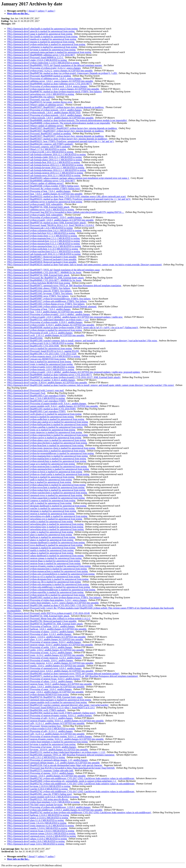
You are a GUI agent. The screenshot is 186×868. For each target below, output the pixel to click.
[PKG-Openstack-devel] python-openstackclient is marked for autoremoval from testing (48, 469)
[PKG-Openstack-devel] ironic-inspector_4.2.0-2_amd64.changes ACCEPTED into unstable (50, 663)
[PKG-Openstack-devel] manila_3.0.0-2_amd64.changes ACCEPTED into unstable (46, 666)
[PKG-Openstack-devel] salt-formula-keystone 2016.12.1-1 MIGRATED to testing (46, 168)
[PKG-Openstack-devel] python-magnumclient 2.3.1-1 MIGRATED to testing (44, 238)
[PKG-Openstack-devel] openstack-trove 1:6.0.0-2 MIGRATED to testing (42, 836)
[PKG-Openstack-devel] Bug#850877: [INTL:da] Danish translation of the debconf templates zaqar (54, 270)
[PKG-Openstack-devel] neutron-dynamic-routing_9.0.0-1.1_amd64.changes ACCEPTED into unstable (56, 721)
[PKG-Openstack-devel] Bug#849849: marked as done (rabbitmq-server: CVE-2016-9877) (50, 84)
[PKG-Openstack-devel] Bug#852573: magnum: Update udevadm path (40, 770)
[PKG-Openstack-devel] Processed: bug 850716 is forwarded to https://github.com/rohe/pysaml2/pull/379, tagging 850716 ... (66, 212)
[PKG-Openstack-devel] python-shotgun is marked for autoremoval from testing (45, 330)
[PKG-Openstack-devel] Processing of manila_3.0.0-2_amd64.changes (40, 660)
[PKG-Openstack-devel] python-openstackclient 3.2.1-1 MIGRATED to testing (44, 246)
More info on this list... (18, 13)
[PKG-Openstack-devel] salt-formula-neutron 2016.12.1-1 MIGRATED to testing (45, 173)
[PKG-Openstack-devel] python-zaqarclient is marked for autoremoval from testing (46, 498)
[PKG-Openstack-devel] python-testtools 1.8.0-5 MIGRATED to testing (41, 369)
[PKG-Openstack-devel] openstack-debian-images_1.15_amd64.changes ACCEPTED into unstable (54, 763)
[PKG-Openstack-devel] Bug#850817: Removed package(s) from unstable (42, 257)
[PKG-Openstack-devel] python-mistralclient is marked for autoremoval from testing (47, 461)
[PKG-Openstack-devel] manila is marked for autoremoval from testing (41, 550)
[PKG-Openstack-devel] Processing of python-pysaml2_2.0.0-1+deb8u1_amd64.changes (49, 314)
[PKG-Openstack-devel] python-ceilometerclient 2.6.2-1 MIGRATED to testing (44, 230)
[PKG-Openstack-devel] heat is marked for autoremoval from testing (39, 362)
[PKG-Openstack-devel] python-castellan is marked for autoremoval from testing (45, 427)
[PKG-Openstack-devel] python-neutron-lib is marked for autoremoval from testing (46, 595)
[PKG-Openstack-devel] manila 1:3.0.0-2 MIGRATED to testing (37, 828)
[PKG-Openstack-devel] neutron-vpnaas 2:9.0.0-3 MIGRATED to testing (41, 833)
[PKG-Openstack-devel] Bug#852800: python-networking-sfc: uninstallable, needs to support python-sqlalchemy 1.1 (62, 781)
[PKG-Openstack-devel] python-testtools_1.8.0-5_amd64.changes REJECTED (44, 113)
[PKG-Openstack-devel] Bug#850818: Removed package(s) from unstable (42, 262)
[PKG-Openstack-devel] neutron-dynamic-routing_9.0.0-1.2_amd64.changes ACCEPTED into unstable (56, 739)
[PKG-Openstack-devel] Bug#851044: (25, 338)
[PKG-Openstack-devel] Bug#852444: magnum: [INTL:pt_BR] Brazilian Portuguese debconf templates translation (61, 755)
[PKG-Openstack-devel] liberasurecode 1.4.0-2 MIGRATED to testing (40, 228)
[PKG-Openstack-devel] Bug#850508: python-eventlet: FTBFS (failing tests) (43, 186)
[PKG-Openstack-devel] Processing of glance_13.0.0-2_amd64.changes (41, 632)
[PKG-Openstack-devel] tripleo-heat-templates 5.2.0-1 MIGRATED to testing (44, 802)
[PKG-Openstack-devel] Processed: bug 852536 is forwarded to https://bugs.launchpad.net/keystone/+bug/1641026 (61, 768)
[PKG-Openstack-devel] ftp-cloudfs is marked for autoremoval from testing (43, 36)
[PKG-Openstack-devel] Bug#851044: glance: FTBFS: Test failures (39, 288)
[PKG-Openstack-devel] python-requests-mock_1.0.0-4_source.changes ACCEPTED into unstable (53, 89)
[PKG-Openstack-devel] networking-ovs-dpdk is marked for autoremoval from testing (47, 516)
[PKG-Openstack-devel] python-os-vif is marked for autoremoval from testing (44, 577)
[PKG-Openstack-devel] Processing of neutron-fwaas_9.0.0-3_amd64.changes (44, 679)
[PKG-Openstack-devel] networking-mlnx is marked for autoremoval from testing (45, 524)
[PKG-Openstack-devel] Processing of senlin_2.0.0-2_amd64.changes (40, 647)
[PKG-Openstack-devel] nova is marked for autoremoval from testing (40, 348)
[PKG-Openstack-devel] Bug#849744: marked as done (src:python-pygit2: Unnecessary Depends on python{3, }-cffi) (62, 73)
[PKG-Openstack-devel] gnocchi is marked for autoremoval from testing (41, 31)
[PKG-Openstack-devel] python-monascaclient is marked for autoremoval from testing (48, 571)
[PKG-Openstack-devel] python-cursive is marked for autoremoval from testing (44, 438)
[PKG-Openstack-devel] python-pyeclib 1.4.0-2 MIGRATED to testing (40, 152)
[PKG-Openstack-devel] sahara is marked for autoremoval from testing (40, 553)
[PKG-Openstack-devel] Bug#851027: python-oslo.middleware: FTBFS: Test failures (47, 301)
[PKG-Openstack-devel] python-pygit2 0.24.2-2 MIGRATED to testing (40, 343)
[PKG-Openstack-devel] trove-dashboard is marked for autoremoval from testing (45, 545)
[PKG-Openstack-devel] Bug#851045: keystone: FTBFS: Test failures (40, 293)
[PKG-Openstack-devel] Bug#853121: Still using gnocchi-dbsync (38, 799)
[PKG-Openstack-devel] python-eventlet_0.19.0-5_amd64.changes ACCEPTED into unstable (51, 325)
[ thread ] (32, 11)
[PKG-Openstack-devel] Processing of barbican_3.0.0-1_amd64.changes (41, 626)
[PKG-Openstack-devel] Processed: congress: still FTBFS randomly (39, 147)
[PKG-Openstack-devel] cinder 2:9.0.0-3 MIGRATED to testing (37, 60)
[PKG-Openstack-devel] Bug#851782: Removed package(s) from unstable (42, 621)
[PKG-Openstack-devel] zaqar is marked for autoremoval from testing (40, 34)
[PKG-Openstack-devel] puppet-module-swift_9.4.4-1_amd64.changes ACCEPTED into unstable (53, 406)
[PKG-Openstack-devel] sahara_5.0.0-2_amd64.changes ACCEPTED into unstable (46, 687)
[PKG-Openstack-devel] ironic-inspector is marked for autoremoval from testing (45, 432)
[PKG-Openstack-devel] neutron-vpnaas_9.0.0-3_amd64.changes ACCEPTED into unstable (50, 645)
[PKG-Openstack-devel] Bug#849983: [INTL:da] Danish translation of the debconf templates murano (55, 65)
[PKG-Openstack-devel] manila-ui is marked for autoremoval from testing (42, 39)
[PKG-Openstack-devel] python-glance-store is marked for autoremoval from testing (47, 440)
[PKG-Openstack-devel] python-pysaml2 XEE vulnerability (35, 204)
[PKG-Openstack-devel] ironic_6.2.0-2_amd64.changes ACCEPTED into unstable (46, 655)
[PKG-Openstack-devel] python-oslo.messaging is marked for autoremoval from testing (48, 584)
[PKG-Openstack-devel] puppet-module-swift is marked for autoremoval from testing (47, 702)
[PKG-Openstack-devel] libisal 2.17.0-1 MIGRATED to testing (37, 149)
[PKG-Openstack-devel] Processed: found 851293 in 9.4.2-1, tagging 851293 (43, 351)
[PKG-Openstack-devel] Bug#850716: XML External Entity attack (38, 207)
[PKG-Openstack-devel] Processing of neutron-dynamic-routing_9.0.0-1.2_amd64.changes (50, 736)
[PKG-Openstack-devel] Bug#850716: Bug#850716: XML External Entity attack (45, 624)
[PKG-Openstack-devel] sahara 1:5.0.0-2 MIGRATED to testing (37, 839)
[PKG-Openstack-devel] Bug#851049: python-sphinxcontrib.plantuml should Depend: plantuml (52, 306)
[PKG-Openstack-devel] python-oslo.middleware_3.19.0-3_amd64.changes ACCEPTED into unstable (55, 810)
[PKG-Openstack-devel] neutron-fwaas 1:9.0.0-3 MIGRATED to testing (41, 831)
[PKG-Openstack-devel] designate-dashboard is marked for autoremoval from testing (47, 506)
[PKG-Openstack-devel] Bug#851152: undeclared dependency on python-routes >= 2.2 (48, 320)
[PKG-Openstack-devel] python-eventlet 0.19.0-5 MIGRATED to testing (41, 729)
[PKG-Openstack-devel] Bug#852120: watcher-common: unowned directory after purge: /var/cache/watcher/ (58, 705)
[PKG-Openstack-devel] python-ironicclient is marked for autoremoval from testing (46, 451)
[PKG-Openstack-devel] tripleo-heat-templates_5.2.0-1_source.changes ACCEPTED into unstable (53, 603)
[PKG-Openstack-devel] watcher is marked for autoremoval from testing (41, 508)
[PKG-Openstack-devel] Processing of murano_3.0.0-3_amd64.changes (41, 773)
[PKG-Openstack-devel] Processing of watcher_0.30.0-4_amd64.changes (41, 380)
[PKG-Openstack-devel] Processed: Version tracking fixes (34, 726)
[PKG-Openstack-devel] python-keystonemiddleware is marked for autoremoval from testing (51, 453)
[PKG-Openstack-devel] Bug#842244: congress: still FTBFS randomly (40, 144)
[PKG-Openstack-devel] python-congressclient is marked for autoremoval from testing (48, 435)
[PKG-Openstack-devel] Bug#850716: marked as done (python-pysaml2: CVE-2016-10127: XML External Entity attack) (64, 377)
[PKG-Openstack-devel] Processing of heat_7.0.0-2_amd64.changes (39, 191)
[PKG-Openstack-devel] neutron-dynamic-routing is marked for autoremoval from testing (49, 566)
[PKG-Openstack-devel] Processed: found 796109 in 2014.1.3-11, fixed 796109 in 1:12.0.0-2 (51, 225)
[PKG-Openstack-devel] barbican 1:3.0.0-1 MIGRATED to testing (38, 815)
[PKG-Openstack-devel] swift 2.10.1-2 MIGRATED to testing (36, 757)
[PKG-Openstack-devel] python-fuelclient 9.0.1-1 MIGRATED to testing (41, 233)
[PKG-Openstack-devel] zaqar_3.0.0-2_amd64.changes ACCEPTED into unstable (46, 692)
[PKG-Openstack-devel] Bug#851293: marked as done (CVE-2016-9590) (42, 409)
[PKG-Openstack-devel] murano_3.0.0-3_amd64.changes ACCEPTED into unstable (47, 776)
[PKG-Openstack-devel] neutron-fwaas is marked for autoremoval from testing (44, 563)
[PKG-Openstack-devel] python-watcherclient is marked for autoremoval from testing (47, 493)
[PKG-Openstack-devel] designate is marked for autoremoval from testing (42, 511)
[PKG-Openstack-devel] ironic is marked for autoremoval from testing (40, 364)
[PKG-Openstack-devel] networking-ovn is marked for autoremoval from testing (45, 519)
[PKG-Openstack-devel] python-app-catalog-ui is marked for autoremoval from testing (48, 422)
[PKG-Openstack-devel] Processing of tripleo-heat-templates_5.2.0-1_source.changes (47, 600)
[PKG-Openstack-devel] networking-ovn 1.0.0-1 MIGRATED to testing (41, 94)
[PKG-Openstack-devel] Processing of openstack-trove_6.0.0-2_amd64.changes (45, 668)
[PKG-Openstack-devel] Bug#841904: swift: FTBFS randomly (37, 710)
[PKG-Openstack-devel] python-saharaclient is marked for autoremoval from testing (47, 485)
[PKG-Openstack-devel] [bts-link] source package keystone (35, 805)
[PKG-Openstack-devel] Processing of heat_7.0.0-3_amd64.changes (39, 309)
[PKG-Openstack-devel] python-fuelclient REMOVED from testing (39, 283)
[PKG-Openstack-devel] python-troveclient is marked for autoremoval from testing (46, 487)
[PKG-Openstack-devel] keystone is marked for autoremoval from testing (41, 50)
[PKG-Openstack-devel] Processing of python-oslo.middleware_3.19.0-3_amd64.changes (49, 807)
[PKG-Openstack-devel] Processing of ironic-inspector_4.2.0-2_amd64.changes (44, 658)
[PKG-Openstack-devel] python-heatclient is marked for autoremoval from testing (46, 445)
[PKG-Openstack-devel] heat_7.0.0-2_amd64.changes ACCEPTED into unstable (45, 194)
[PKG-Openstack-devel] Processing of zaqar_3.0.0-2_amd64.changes (40, 689)
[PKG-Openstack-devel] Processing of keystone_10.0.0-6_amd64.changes (42, 747)
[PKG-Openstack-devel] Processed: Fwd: (27, 393)
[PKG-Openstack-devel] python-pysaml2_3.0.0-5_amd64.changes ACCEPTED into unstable (51, 220)
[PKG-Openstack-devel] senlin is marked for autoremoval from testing (40, 521)
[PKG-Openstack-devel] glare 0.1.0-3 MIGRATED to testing (36, 820)
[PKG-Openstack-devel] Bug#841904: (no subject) (31, 97)
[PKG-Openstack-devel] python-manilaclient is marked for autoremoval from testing (47, 459)
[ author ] (51, 11)
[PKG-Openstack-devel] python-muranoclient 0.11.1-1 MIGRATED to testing (44, 244)
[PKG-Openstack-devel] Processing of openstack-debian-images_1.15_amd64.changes (48, 760)
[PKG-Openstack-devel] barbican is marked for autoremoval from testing (41, 537)
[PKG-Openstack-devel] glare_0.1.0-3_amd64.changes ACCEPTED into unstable (45, 639)
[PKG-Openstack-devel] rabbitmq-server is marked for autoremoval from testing (45, 202)
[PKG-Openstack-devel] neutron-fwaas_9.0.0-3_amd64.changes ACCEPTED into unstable (50, 684)
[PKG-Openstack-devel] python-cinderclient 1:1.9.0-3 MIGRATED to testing (43, 63)
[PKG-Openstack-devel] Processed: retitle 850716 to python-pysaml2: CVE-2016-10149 (49, 613)
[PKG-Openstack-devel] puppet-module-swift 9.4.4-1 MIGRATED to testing (43, 797)
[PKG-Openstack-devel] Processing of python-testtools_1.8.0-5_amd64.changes (45, 110)
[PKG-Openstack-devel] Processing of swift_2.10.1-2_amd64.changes (40, 333)
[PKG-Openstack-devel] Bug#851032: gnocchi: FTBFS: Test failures (39, 291)
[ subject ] (41, 11)
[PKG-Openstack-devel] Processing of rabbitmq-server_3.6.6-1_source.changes (44, 78)
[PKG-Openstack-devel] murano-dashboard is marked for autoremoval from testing (46, 542)
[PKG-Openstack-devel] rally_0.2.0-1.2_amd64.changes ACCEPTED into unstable (46, 734)
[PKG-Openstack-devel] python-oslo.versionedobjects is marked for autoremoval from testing (51, 574)
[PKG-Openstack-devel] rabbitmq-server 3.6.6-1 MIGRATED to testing (41, 209)
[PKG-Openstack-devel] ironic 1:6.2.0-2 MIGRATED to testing (37, 823)
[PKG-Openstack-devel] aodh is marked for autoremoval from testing (40, 480)
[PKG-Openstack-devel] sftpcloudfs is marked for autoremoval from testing (43, 29)
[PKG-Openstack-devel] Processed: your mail (29, 99)
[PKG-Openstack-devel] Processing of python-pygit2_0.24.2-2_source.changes (44, 68)
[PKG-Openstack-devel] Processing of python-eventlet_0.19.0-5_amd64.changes (45, 322)
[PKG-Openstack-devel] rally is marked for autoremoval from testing (40, 503)
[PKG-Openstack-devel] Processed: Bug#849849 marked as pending (39, 76)
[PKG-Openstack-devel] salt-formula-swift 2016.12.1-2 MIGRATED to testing (44, 254)
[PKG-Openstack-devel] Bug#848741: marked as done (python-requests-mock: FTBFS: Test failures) (55, 92)
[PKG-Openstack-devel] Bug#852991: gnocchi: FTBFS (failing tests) (40, 794)
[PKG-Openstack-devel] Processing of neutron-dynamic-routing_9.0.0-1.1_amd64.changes (50, 715)
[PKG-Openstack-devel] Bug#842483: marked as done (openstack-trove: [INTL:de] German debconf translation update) (63, 674)
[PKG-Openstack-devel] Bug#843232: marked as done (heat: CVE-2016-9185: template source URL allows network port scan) (67, 196)
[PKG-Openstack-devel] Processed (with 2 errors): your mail (36, 390)
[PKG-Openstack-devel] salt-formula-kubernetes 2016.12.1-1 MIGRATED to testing (47, 170)
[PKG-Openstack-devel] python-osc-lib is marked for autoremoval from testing (44, 582)
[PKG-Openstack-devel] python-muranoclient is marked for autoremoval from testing (47, 569)
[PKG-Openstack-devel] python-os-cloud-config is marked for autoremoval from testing (48, 474)
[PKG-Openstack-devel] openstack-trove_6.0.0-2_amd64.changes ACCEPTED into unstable (50, 671)
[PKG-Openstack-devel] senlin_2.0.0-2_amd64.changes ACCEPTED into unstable (46, 650)
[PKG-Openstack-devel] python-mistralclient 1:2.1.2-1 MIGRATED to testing (44, 241)
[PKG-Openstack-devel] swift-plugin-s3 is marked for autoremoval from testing (44, 414)
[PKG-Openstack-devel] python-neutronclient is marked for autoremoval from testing (47, 466)
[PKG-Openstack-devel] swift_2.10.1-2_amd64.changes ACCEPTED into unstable (46, 335)
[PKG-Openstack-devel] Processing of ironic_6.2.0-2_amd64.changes (40, 653)
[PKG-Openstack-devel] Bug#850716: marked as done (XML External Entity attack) (47, 223)
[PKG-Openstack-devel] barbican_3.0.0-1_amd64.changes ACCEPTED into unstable (47, 629)
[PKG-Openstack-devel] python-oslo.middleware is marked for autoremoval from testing (49, 587)
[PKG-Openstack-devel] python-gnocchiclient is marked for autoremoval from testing (47, 443)
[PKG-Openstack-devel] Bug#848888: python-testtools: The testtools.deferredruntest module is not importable (59, 123)
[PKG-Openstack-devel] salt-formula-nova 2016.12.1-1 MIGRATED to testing (44, 175)
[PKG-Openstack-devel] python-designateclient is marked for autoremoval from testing (48, 579)
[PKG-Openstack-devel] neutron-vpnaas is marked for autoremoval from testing (45, 558)
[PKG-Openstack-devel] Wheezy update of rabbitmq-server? (36, 105)
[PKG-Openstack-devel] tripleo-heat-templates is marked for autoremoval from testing (48, 742)
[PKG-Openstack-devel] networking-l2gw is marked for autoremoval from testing (45, 527)
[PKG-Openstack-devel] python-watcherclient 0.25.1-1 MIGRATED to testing (44, 251)
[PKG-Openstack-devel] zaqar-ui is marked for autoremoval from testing (41, 464)
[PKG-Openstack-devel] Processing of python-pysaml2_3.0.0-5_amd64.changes (45, 217)
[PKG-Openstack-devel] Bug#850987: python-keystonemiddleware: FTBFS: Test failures (49, 299)
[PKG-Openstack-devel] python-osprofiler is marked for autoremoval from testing (46, 592)
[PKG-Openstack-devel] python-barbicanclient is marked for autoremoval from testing (48, 424)
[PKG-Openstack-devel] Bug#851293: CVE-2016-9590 (33, 346)
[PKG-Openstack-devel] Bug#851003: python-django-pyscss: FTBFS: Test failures (46, 304)
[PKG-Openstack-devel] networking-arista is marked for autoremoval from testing (46, 529)
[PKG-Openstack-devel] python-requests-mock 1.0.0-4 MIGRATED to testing (44, 356)
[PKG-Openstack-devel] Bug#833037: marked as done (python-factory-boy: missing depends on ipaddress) (57, 139)
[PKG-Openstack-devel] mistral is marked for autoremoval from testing (41, 417)
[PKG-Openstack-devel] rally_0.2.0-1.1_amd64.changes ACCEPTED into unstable (46, 723)
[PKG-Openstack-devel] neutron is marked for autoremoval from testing (41, 514)
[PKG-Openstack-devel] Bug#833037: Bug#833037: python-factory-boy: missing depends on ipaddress (56, 107)
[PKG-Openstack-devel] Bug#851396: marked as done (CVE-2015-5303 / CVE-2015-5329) (50, 605)
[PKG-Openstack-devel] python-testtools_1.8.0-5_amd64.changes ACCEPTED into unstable (50, 118)
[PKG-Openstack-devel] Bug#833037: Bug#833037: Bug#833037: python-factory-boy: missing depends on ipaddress (62, 128)
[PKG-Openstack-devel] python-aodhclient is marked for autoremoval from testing (46, 419)
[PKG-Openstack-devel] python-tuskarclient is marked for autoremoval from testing (46, 490)
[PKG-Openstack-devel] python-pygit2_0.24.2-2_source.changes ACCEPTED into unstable (50, 71)
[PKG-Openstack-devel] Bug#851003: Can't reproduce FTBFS (37, 396)
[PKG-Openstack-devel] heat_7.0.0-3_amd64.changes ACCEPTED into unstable (45, 312)
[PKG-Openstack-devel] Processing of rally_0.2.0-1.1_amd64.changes (40, 718)
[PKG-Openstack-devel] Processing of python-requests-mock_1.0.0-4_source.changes (47, 86)
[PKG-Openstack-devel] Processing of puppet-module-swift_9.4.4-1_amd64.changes (47, 403)
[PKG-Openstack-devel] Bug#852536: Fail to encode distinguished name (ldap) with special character (55, 765)
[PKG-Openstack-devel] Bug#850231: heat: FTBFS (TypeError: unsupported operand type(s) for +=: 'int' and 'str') (61, 141)
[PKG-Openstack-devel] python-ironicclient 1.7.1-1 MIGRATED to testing (42, 236)
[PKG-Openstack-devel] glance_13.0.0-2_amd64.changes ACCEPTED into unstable (47, 637)
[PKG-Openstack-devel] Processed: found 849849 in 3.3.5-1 (35, 57)
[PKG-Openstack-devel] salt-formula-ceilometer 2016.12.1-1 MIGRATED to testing (47, 154)
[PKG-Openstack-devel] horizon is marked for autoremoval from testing (41, 477)
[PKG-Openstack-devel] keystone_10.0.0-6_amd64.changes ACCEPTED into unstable (48, 750)
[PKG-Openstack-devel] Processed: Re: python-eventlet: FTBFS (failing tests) (44, 189)
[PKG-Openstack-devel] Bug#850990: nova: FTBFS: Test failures (38, 296)
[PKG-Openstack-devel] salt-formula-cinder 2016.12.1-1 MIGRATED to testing (45, 157)
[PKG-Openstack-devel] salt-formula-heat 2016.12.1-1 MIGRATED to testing (44, 162)
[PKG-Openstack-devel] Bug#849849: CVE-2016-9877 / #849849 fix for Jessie (44, 272)
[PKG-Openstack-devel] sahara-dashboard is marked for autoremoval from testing (45, 556)
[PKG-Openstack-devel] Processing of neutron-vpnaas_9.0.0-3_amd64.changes (44, 642)
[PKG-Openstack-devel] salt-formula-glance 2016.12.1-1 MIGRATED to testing (45, 160)
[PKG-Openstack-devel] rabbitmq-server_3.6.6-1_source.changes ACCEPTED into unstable (50, 81)
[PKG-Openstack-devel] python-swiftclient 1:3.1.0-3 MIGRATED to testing (43, 249)
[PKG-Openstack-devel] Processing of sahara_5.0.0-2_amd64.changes (40, 681)
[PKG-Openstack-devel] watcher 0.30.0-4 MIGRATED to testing (38, 789)
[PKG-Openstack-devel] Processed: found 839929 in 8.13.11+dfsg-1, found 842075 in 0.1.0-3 (51, 708)
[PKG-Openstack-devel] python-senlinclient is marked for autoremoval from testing (46, 44)
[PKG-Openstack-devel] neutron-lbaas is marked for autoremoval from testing (44, 561)
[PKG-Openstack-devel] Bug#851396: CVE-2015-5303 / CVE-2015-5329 (42, 354)
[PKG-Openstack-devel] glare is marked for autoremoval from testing (40, 535)
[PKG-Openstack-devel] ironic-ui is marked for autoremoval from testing (41, 430)
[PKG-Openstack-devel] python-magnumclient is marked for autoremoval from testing (48, 456)
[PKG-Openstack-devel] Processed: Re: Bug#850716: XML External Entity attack (46, 278)
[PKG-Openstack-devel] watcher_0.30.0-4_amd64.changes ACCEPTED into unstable (47, 383)
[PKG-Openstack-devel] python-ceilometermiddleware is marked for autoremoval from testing (51, 590)
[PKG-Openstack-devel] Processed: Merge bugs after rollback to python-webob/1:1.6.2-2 (49, 618)
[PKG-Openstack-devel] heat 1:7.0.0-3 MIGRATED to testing (36, 398)
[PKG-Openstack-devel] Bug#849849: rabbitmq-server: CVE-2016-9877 (41, 55)
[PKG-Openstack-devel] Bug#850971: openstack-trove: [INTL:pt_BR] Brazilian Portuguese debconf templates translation (64, 286)
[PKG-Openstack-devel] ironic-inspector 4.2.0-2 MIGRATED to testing (41, 826)
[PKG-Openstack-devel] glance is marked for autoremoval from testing (40, 540)
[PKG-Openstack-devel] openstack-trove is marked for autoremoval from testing (45, 495)
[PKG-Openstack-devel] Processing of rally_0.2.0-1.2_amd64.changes (40, 731)
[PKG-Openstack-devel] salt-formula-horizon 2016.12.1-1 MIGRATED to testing (45, 165)
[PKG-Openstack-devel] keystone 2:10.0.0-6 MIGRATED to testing (39, 786)
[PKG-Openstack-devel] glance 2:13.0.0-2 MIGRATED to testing (38, 818)
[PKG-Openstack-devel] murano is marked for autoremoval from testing (41, 42)
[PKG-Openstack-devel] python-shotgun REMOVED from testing (38, 694)
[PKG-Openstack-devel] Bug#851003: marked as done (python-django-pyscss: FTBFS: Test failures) (54, 597)
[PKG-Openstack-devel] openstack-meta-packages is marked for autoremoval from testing (49, 52)
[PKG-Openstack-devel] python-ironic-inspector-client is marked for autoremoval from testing (51, 448)
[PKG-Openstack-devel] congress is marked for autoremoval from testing (41, 500)
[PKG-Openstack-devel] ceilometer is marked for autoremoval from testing (42, 47)
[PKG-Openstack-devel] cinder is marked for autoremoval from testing (40, 532)
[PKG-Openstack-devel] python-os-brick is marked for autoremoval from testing (45, 472)
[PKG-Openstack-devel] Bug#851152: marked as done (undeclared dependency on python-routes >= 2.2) (56, 752)
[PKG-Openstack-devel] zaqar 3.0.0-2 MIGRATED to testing (36, 844)
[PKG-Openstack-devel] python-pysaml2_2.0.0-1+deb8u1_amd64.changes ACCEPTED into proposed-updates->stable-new (65, 317)
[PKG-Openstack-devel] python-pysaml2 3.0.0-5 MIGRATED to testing (41, 367)
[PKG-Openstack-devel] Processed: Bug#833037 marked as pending (39, 133)
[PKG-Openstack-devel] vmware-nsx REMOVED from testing (37, 359)
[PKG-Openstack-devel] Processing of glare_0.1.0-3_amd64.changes (39, 634)
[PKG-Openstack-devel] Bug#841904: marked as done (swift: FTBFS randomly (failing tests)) (51, 713)
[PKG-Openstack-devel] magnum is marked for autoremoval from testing (41, 548)
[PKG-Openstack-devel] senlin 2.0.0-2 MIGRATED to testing (36, 841)
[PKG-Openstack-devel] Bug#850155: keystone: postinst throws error (40, 102)
